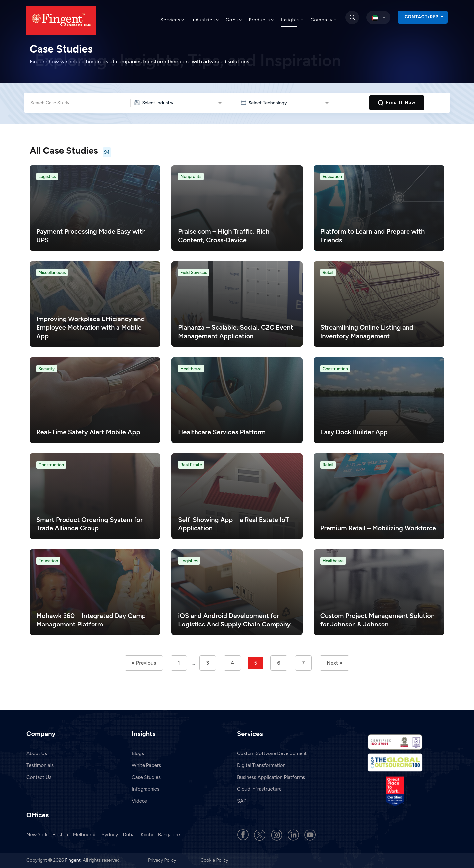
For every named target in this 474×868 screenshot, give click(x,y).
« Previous (144, 663)
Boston (60, 835)
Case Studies (146, 777)
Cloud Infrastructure (259, 789)
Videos (139, 801)
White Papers (146, 765)
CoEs (234, 20)
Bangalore (169, 835)
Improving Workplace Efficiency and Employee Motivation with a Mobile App (90, 327)
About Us (37, 753)
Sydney (110, 835)
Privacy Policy (163, 860)
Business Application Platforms (271, 777)
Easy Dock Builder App (354, 432)
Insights (292, 20)
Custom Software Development (272, 753)
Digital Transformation (261, 765)
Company (324, 20)
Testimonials (40, 765)
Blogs (138, 753)
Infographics (145, 789)
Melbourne (85, 835)
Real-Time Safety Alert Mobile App (88, 432)
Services (172, 20)
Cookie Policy (214, 860)
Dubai (129, 835)
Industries (205, 20)
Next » (334, 663)
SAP (242, 801)
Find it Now (397, 103)
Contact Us (39, 777)
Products (262, 20)
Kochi (147, 835)
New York (37, 835)
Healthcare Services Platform (222, 432)
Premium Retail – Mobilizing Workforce (378, 528)
